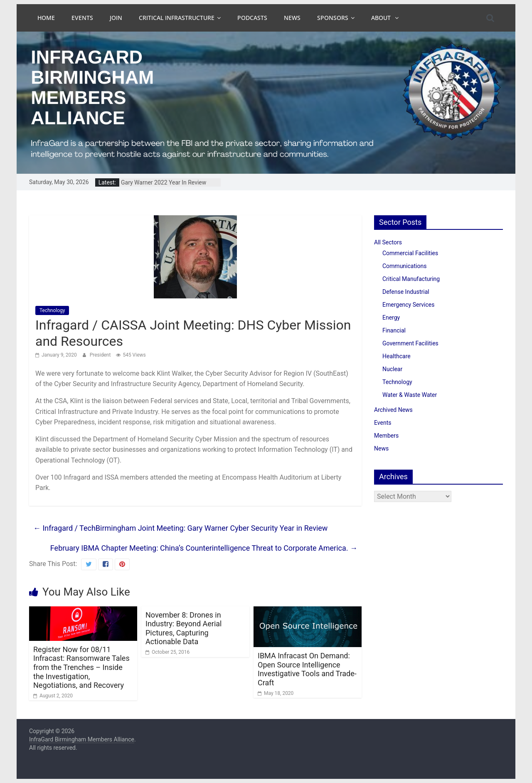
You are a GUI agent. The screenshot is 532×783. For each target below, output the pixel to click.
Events (82, 18)
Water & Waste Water (410, 395)
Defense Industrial (406, 292)
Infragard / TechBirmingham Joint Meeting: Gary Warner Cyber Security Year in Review (180, 528)
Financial (394, 330)
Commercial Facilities (410, 253)
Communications (404, 266)
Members (386, 436)
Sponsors (333, 18)
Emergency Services (408, 305)
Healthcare (397, 356)
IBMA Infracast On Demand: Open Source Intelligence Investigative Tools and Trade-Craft (307, 669)
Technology (52, 310)
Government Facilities (410, 343)
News (292, 18)
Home (46, 18)
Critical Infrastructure (177, 18)
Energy (391, 318)
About (382, 18)
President (101, 355)
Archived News (393, 410)
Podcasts (252, 18)
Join (116, 18)
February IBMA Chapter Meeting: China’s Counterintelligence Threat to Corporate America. (204, 548)
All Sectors (388, 242)
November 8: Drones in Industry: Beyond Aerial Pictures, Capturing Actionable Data (183, 628)
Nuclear (392, 369)
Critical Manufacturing (411, 279)
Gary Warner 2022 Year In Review (164, 182)
